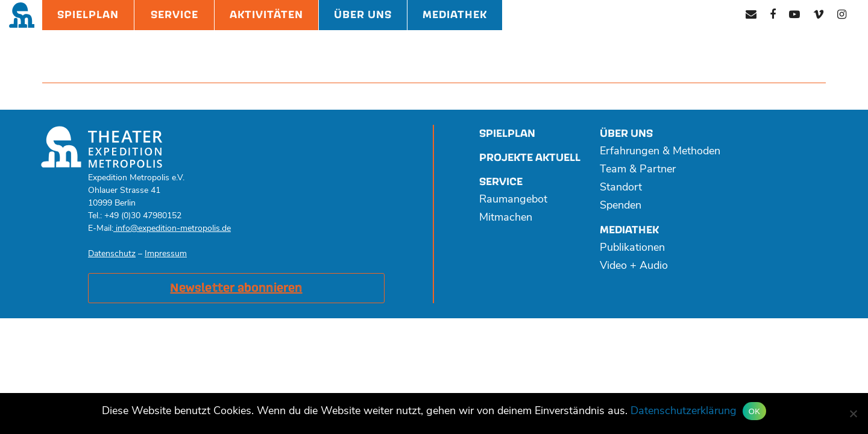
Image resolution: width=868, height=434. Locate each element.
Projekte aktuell (530, 158)
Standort (621, 188)
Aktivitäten (266, 15)
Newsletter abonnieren (236, 288)
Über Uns (363, 15)
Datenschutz (112, 254)
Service (175, 15)
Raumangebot (513, 200)
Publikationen (632, 248)
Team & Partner (638, 170)
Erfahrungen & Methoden (660, 152)
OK (754, 411)
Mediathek (455, 15)
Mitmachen (506, 218)
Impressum (166, 254)
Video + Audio (634, 266)
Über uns (626, 134)
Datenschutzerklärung (684, 411)
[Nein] (853, 414)
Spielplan (88, 15)
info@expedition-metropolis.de (172, 229)
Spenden (621, 206)
